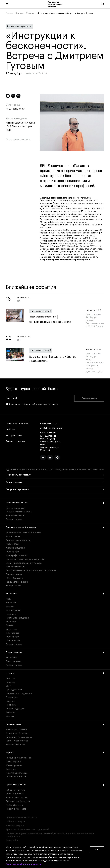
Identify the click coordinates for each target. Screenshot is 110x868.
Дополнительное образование (55, 527)
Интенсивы (55, 594)
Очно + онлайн (13, 641)
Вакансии (10, 712)
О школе (19, 13)
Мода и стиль (13, 544)
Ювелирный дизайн (16, 548)
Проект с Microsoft (16, 809)
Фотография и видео (16, 555)
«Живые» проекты (15, 794)
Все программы (14, 519)
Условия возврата (15, 826)
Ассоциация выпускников (19, 758)
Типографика (12, 633)
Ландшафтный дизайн (17, 582)
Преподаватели (14, 690)
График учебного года (17, 741)
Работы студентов (15, 441)
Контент (10, 607)
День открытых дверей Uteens (50, 322)
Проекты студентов (55, 785)
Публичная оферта (15, 822)
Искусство (11, 629)
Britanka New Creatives (18, 801)
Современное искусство (18, 540)
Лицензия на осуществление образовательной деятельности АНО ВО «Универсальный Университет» (50, 835)
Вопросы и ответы (15, 745)
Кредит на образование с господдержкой (27, 830)
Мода (9, 599)
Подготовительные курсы (19, 512)
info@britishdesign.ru (51, 428)
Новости (10, 678)
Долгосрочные (13, 661)
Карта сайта (12, 840)
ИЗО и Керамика (14, 578)
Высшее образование (55, 503)
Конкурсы (11, 769)
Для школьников (55, 652)
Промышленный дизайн (18, 618)
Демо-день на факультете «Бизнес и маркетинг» (55, 359)
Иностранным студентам (19, 737)
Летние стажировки (16, 777)
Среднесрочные (14, 574)
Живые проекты (14, 765)
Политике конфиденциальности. (24, 864)
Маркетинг (11, 603)
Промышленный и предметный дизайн (25, 559)
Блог (8, 686)
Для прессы (12, 697)
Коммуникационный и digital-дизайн (24, 533)
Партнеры (11, 705)
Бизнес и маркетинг (16, 516)
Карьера (55, 753)
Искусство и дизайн (16, 508)
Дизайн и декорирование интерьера (24, 563)
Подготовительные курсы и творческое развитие (31, 570)
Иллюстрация (13, 536)
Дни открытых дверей (40, 311)
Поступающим (55, 724)
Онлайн (9, 625)
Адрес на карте (48, 432)
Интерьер (11, 622)
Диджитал (11, 614)
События (30, 13)
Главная (9, 13)
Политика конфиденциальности (22, 818)
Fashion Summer (14, 805)
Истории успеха (14, 436)
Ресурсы (10, 701)
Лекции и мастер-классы (19, 26)
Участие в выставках (16, 773)
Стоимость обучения (16, 733)
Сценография (13, 552)
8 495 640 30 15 (48, 424)
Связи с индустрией (16, 709)
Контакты (11, 716)
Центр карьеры (14, 762)
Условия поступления (16, 730)
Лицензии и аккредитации (19, 694)
